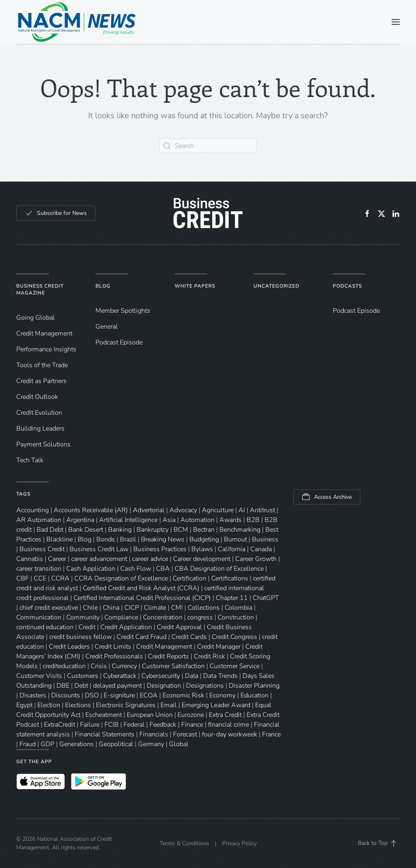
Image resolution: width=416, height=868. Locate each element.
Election (49, 705)
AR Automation (39, 520)
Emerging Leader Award (216, 705)
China (111, 608)
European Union (150, 715)
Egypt (24, 705)
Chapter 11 (232, 598)
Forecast (185, 734)
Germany (151, 744)
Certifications (230, 578)
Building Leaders (40, 429)
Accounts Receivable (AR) (91, 510)
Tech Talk (30, 460)
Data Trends (220, 676)
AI (242, 510)
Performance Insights (46, 349)
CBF (23, 578)
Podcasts (347, 286)
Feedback (163, 725)
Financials (154, 734)
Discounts (66, 695)
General (107, 327)
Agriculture (218, 510)
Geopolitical (116, 744)
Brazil (128, 539)
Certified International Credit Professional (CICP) (142, 598)
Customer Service (235, 666)
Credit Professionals (114, 656)
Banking (120, 530)
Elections (78, 705)
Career (57, 559)
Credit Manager (219, 647)
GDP (48, 744)
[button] (396, 22)
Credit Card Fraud (142, 637)
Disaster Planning (254, 686)
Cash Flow (136, 569)
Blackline (60, 539)
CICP (132, 608)
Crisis (99, 666)
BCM (181, 530)
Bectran (204, 530)
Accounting (32, 510)
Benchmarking (240, 530)
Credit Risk (209, 656)
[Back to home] (77, 22)
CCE (40, 578)
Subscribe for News (56, 213)
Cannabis (30, 559)
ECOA (149, 695)
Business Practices (160, 549)
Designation (164, 686)
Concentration (163, 617)
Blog (103, 286)
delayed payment (117, 686)
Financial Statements (105, 734)
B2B (253, 520)
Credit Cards (189, 637)
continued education (45, 627)
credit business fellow (80, 637)
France (271, 734)
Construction (236, 617)
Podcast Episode (119, 342)
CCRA (60, 578)
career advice (150, 559)
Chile (90, 608)
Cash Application (91, 569)
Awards (231, 520)
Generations (77, 744)
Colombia (238, 608)
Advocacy (183, 510)
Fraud (28, 744)
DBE (63, 686)
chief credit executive (49, 608)
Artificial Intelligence (128, 520)
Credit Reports (168, 656)
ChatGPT (266, 598)
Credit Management (44, 333)
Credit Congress (234, 637)
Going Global (36, 318)
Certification (190, 578)
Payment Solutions (43, 444)
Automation (197, 520)
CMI (177, 608)
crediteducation (64, 666)
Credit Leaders (69, 647)
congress (200, 617)
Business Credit (42, 549)
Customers (83, 676)
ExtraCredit (60, 725)
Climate (155, 608)
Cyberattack (120, 676)
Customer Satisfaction (173, 666)
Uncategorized (276, 286)
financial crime (229, 725)
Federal (134, 725)
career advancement (99, 559)
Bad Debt (50, 530)
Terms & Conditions (184, 843)
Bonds (106, 539)
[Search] (208, 146)
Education (255, 695)
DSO (92, 695)
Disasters (33, 695)
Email (169, 705)
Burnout (235, 539)
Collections (204, 608)
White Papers (195, 286)
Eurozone (191, 715)
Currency (124, 666)
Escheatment (104, 715)
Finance (192, 725)
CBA (163, 569)
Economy (222, 695)
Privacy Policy (239, 843)
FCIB (112, 725)
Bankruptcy (153, 530)
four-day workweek (230, 734)
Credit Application (126, 627)
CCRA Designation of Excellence (121, 578)
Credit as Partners (41, 381)
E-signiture (119, 695)
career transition (39, 569)
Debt (81, 686)
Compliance (121, 617)
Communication (39, 617)
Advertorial (149, 510)
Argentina (80, 520)
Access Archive (327, 497)
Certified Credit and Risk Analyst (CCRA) (141, 588)
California (232, 549)
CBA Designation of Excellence (219, 569)
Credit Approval (179, 627)
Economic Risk (183, 695)
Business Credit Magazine (40, 289)
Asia (169, 520)
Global (179, 744)
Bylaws (202, 549)
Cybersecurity (161, 676)
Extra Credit (225, 715)
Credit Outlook (37, 397)
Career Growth (256, 559)
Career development (202, 559)
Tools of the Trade (42, 365)
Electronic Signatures (126, 705)
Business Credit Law (99, 549)
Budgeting (204, 539)
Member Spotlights (123, 311)
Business (265, 539)
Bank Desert (86, 530)
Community (83, 617)
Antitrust (262, 510)
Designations (205, 686)
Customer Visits (39, 676)
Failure (90, 725)
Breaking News (163, 539)
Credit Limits (113, 647)
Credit (87, 627)
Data (192, 676)
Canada (261, 549)
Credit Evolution (39, 413)
